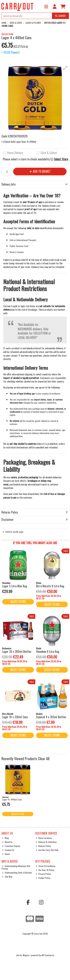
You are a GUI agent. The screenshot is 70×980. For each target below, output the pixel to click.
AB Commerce (48, 955)
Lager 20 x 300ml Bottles (17, 652)
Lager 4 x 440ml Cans (12, 799)
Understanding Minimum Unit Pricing (16, 867)
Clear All (44, 759)
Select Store (61, 159)
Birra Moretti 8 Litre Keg (50, 586)
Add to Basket (40, 171)
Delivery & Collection (46, 842)
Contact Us (8, 850)
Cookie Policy (43, 878)
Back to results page (14, 532)
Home (6, 854)
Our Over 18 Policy (45, 870)
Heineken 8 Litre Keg (48, 652)
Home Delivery (15, 153)
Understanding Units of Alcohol (17, 873)
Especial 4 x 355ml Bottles (51, 717)
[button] (65, 68)
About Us (7, 842)
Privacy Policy (43, 874)
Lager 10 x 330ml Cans (15, 717)
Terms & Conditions (46, 866)
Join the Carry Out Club (47, 850)
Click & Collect (49, 153)
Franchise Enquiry (11, 846)
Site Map (7, 877)
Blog (5, 838)
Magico (26, 955)
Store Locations (44, 838)
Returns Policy (43, 846)
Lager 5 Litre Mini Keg (15, 586)
